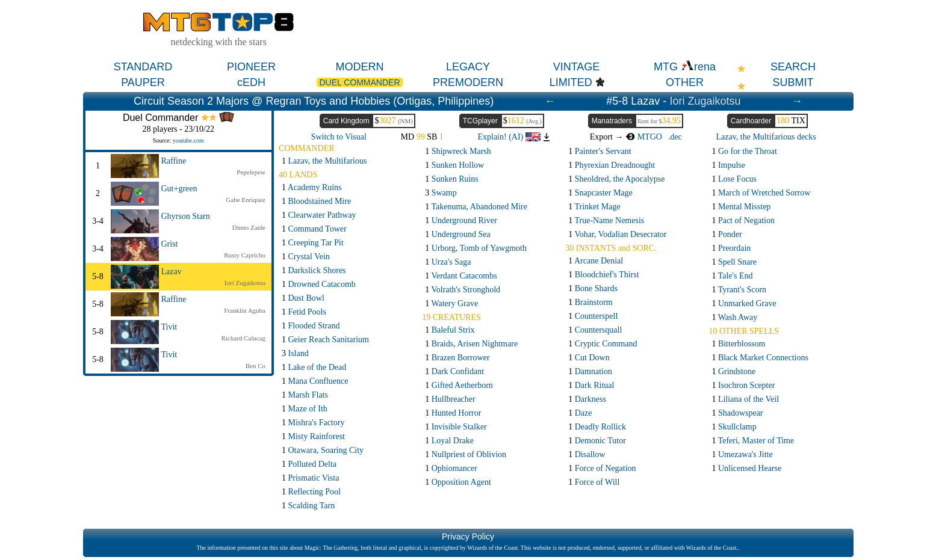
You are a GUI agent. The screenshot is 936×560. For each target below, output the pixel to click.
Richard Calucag (243, 338)
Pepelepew (251, 172)
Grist (170, 244)
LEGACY (468, 67)
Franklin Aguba (245, 310)
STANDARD (143, 67)
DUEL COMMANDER (359, 82)
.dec (675, 137)
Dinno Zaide (249, 227)
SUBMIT (793, 82)
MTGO (644, 137)
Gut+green (179, 189)
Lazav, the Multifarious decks (766, 137)
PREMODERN (468, 82)
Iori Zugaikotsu (705, 101)
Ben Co (256, 366)
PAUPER (143, 82)
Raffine (174, 161)
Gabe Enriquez (246, 200)
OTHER (685, 82)
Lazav (172, 272)
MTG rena (685, 67)
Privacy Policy (468, 537)
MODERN (360, 67)
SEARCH (793, 67)
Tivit (169, 327)
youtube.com (188, 140)
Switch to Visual (339, 137)
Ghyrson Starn (186, 216)
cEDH (251, 82)
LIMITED (571, 82)
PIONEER (251, 67)
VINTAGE (577, 67)
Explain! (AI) (509, 137)
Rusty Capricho (245, 255)
